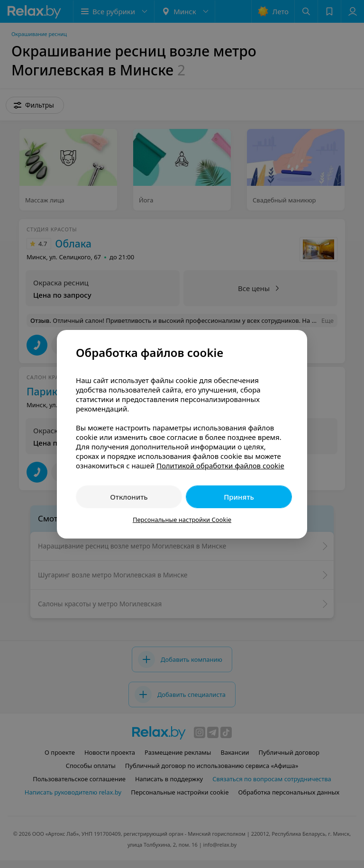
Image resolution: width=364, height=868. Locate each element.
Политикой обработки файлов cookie (220, 466)
